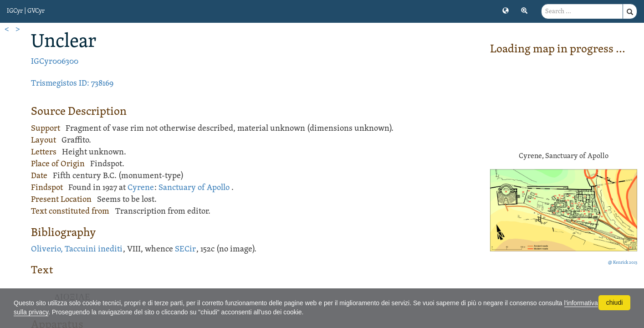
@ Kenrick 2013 (623, 263)
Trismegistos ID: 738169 (72, 84)
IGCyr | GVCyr (26, 11)
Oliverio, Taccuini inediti (77, 249)
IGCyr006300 (55, 62)
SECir (185, 249)
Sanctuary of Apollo (194, 188)
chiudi (615, 302)
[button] (506, 10)
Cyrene (141, 188)
